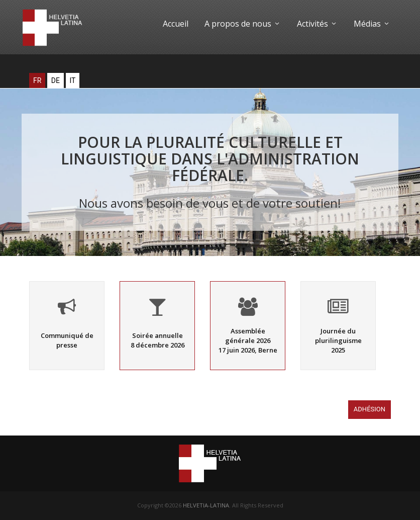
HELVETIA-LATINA (206, 505)
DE (56, 80)
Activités (317, 24)
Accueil (176, 24)
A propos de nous (243, 24)
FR (37, 80)
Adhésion (370, 411)
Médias (372, 24)
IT (73, 80)
